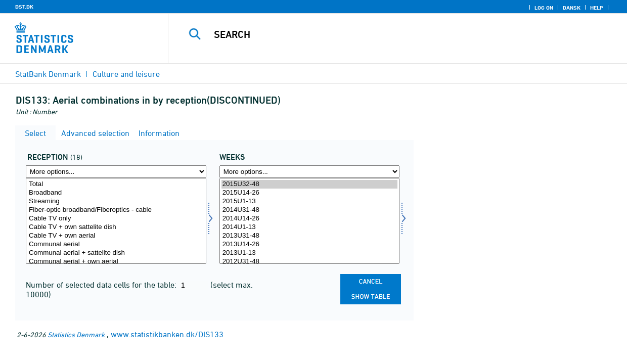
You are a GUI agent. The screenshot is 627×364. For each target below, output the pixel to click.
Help (597, 8)
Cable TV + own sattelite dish (116, 227)
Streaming (116, 201)
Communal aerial (116, 244)
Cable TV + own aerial (116, 236)
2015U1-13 (310, 201)
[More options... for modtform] (116, 172)
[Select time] (310, 221)
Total (116, 184)
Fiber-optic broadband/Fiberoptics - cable (116, 210)
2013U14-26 (310, 244)
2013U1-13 (310, 253)
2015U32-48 (310, 184)
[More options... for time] (310, 172)
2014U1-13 (310, 227)
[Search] (391, 34)
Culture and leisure (126, 74)
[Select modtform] (116, 221)
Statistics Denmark (76, 334)
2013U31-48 (310, 236)
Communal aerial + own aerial (116, 262)
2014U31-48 (310, 210)
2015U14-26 (310, 193)
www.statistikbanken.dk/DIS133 (167, 334)
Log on (544, 8)
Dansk (572, 8)
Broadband (116, 193)
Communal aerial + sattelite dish (116, 253)
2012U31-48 (310, 262)
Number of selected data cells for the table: (102, 285)
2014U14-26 (310, 219)
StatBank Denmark (48, 74)
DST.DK (24, 7)
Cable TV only (116, 219)
